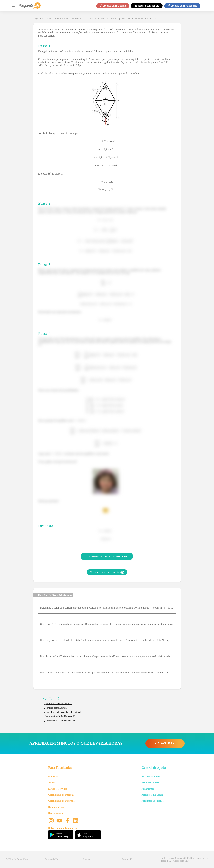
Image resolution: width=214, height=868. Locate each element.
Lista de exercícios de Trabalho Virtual (63, 712)
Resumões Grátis (57, 807)
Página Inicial (40, 18)
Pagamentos (148, 789)
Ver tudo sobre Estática (56, 708)
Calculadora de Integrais (61, 795)
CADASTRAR (165, 743)
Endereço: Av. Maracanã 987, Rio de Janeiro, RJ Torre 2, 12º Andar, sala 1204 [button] (185, 859)
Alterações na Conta (152, 795)
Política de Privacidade (17, 859)
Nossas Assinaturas (151, 777)
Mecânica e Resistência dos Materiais (66, 18)
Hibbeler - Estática (105, 18)
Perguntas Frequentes (153, 801)
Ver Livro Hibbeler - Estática (59, 704)
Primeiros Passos (150, 783)
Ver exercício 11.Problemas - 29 (60, 721)
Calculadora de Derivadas (62, 801)
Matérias (53, 777)
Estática (90, 18)
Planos (86, 859)
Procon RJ (127, 859)
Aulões (52, 783)
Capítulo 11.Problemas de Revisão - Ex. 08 (136, 18)
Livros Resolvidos (58, 789)
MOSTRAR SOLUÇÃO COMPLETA (107, 556)
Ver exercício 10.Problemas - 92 (60, 716)
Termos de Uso (52, 859)
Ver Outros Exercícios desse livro (107, 572)
